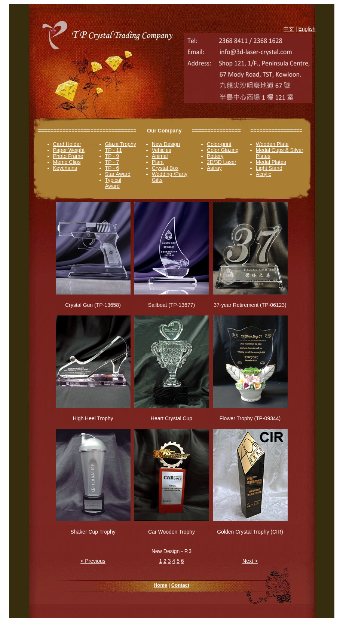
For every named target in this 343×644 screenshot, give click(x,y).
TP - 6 (112, 168)
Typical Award (113, 183)
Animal (160, 156)
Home (160, 585)
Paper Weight (69, 150)
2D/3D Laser (222, 162)
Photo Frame (68, 156)
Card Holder (67, 144)
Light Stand (269, 168)
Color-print (219, 144)
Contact (180, 585)
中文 (289, 29)
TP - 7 (112, 162)
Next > (250, 561)
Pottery (215, 156)
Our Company (164, 131)
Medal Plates (271, 162)
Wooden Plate (272, 144)
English (307, 29)
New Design (166, 144)
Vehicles (162, 150)
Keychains (65, 168)
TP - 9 (112, 156)
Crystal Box (165, 168)
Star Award (118, 174)
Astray (214, 168)
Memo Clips (67, 162)
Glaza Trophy (121, 144)
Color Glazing (223, 150)
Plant (158, 162)
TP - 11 (114, 150)
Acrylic (264, 174)
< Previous (93, 561)
